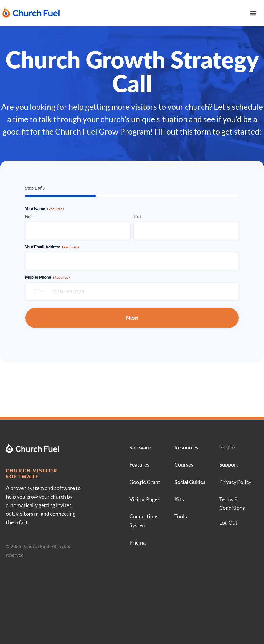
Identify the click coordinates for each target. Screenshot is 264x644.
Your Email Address (52, 247)
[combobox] (38, 291)
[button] (253, 13)
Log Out (228, 522)
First (29, 216)
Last (137, 216)
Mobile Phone (47, 277)
